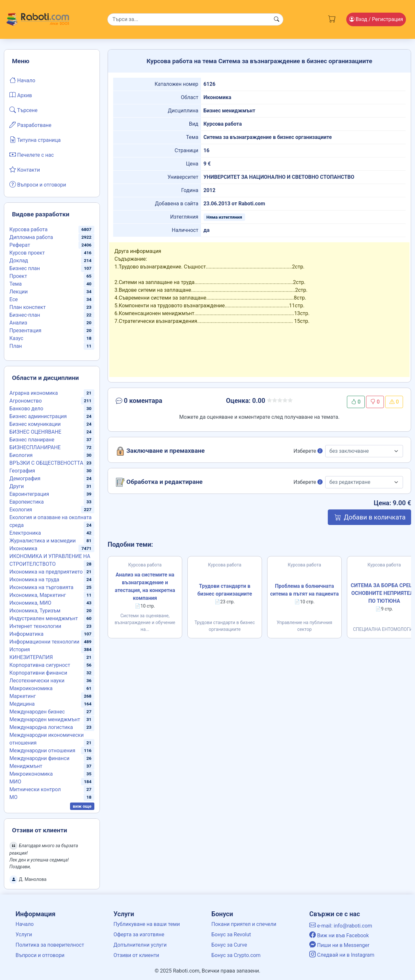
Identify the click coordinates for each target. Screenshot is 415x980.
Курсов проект (27, 253)
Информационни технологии (44, 642)
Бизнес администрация (38, 416)
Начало (22, 80)
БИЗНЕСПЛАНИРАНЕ (35, 447)
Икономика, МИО (30, 603)
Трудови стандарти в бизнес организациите (225, 590)
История (20, 650)
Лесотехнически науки (37, 681)
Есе (14, 299)
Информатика (26, 634)
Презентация (25, 330)
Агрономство (26, 401)
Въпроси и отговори (38, 184)
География (22, 471)
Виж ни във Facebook (339, 935)
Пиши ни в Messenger (339, 945)
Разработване (30, 125)
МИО (15, 782)
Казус (16, 338)
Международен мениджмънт (45, 719)
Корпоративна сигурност (40, 665)
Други (17, 486)
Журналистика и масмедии (43, 541)
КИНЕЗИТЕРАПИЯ (31, 657)
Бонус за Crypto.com (236, 955)
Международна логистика (41, 727)
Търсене (24, 110)
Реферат (20, 245)
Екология (21, 510)
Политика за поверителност (50, 945)
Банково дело (26, 409)
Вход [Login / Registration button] (376, 19)
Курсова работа (29, 229)
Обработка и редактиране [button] (159, 482)
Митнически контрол (35, 789)
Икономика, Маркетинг (38, 595)
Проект (18, 276)
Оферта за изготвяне (139, 934)
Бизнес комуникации (35, 424)
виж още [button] (82, 806)
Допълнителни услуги (140, 945)
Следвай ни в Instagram (342, 955)
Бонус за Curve (229, 945)
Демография (25, 479)
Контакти (25, 169)
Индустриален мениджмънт (44, 618)
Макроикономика (31, 688)
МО (13, 797)
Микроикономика (31, 774)
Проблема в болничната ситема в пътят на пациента (304, 590)
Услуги (24, 934)
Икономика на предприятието (46, 572)
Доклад (19, 261)
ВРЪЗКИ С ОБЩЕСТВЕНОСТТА (46, 463)
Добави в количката (369, 517)
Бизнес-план (25, 315)
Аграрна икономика (34, 393)
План (16, 346)
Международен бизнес (37, 712)
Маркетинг (23, 696)
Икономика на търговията (41, 587)
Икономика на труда (34, 580)
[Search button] (277, 19)
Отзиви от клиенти (136, 955)
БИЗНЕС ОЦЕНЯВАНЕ (35, 432)
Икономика (23, 548)
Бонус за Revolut (231, 934)
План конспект (28, 307)
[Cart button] (332, 18)
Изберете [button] (308, 451)
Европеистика (27, 502)
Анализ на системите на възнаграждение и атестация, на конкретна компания (145, 586)
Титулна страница (35, 140)
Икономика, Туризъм (35, 611)
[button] (161, 402)
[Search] (195, 19)
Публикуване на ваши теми (147, 924)
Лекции (18, 292)
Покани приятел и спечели (244, 924)
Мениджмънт (26, 766)
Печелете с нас (32, 154)
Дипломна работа (31, 237)
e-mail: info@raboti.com (341, 926)
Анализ (18, 323)
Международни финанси (39, 758)
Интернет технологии (35, 626)
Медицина (22, 704)
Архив (21, 95)
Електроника (25, 533)
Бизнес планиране (32, 440)
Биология (21, 455)
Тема (16, 284)
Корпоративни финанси (38, 673)
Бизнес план (25, 268)
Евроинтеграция (29, 494)
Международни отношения (42, 751)
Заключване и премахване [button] (160, 451)
